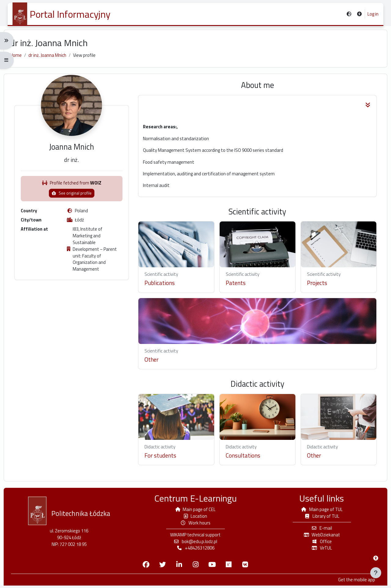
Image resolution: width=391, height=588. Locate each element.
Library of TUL (319, 517)
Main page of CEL (195, 511)
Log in (373, 14)
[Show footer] (376, 573)
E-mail (319, 530)
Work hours (195, 524)
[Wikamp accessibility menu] (376, 558)
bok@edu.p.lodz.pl (195, 543)
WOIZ (99, 191)
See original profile (74, 202)
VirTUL (319, 550)
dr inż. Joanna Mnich (51, 58)
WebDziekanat (319, 536)
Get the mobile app (352, 582)
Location (195, 517)
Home (20, 58)
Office (319, 543)
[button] (359, 14)
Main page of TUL (319, 511)
